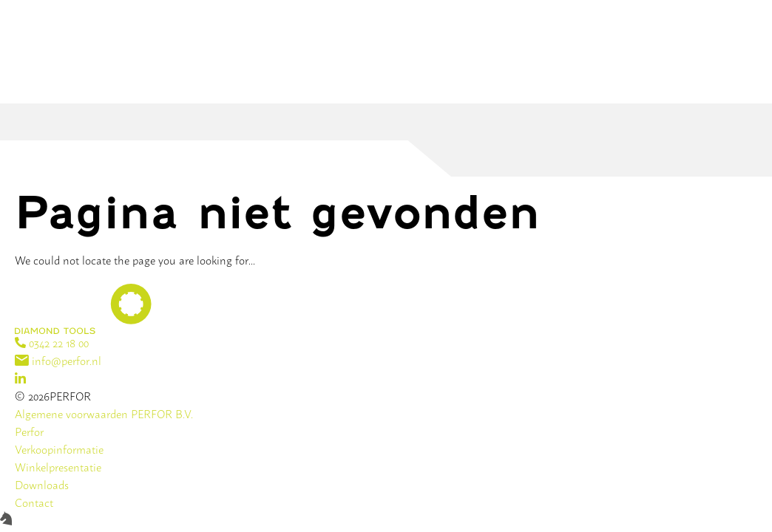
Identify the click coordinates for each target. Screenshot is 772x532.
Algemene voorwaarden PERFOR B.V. (104, 413)
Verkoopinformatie (59, 449)
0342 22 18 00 (52, 342)
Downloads (42, 484)
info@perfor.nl (58, 360)
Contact (34, 502)
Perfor (29, 431)
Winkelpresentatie (58, 467)
